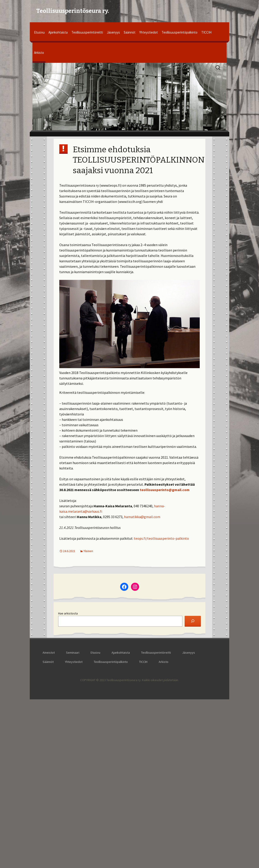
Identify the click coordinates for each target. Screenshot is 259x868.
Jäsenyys (113, 32)
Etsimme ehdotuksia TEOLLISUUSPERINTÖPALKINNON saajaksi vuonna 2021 (139, 160)
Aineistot (50, 653)
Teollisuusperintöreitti (87, 32)
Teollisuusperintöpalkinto (180, 32)
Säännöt (130, 32)
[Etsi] (193, 621)
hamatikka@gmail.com (142, 517)
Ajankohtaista (58, 32)
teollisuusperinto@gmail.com (165, 490)
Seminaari (74, 653)
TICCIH (206, 32)
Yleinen (88, 551)
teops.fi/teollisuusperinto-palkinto (161, 538)
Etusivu (39, 32)
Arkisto (39, 53)
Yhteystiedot (149, 32)
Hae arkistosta (68, 613)
